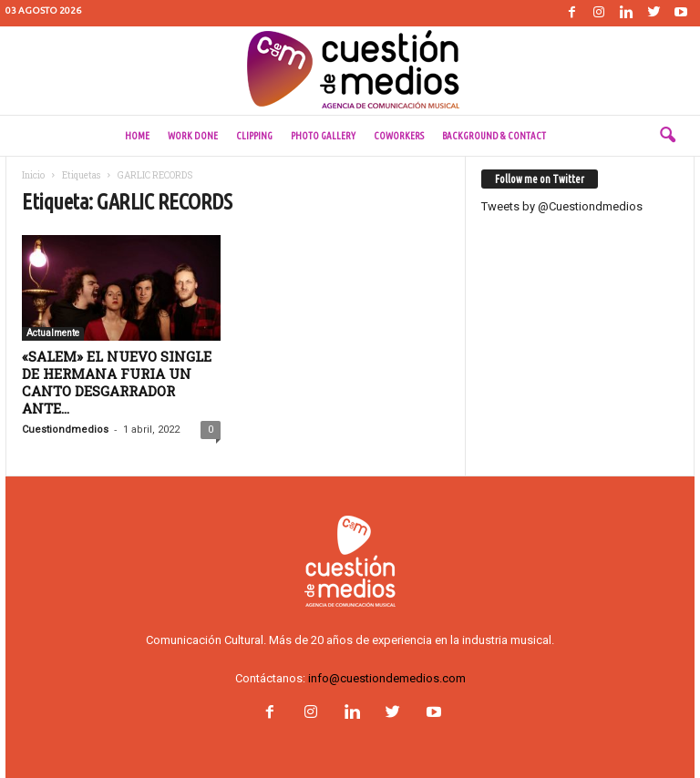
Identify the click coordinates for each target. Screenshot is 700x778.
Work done (193, 136)
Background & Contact (494, 136)
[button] (667, 136)
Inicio (33, 175)
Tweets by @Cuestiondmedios (562, 206)
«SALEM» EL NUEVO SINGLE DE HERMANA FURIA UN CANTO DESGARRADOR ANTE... (117, 382)
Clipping (254, 136)
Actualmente (53, 333)
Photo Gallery (323, 136)
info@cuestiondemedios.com (387, 678)
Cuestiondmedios (65, 430)
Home (137, 136)
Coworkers (399, 136)
